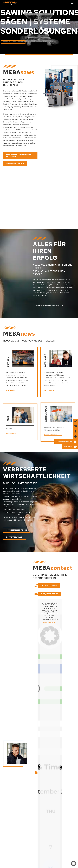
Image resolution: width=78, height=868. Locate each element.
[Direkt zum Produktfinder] (15, 164)
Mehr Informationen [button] (52, 623)
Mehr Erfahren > (11, 433)
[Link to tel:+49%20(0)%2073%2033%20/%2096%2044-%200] (38, 586)
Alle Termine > (10, 390)
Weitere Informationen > (54, 435)
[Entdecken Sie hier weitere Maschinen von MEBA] (20, 155)
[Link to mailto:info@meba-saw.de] (38, 594)
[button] (74, 864)
